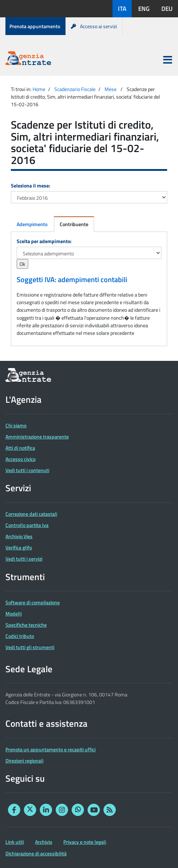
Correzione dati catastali (31, 514)
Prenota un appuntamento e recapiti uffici (50, 749)
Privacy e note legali (85, 842)
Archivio (44, 842)
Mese (111, 89)
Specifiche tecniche (26, 625)
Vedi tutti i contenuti (27, 470)
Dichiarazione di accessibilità (36, 853)
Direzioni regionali (24, 761)
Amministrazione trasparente (37, 437)
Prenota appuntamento (35, 26)
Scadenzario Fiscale (75, 89)
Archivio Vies (19, 536)
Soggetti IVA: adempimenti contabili (72, 280)
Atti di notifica (20, 448)
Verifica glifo (19, 547)
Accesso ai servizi (94, 26)
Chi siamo (16, 425)
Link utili (15, 842)
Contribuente (74, 224)
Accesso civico (20, 459)
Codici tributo (20, 636)
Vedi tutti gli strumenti (30, 647)
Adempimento (32, 224)
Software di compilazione (33, 602)
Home (39, 89)
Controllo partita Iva (27, 525)
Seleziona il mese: (31, 185)
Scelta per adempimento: (44, 241)
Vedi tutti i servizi (24, 559)
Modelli (14, 614)
